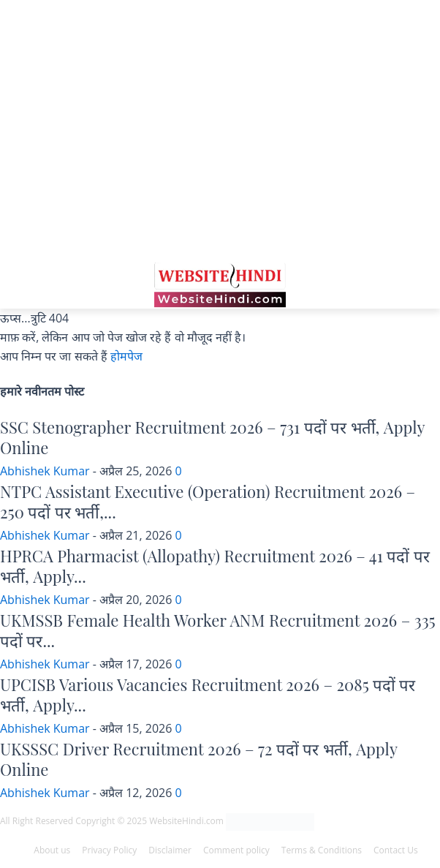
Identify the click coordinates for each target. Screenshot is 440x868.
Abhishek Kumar (45, 471)
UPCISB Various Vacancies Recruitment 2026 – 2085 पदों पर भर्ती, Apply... (208, 695)
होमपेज (126, 356)
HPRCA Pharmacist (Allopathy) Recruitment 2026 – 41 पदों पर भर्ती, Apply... (215, 566)
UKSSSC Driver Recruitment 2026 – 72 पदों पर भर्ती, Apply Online (198, 759)
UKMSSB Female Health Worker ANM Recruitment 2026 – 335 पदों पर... (217, 631)
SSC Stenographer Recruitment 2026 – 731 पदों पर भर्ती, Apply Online (212, 438)
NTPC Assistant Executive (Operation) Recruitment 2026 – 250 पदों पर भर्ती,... (208, 502)
